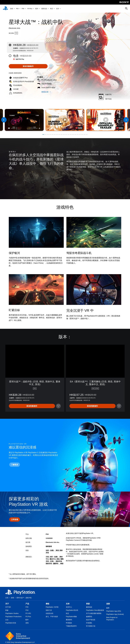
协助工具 (49, 610)
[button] (65, 120)
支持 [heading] (68, 604)
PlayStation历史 (11, 623)
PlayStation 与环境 (52, 607)
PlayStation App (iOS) (114, 611)
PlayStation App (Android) (115, 614)
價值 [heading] (47, 604)
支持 (58, 9)
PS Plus (30, 9)
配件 (37, 9)
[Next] (126, 120)
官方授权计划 (91, 626)
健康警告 (89, 617)
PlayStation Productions (13, 617)
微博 (108, 608)
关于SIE (8, 607)
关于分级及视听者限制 (94, 613)
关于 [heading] (7, 604)
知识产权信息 (91, 620)
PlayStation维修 (71, 617)
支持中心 (69, 607)
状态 (67, 613)
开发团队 (89, 623)
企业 (7, 620)
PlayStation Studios (12, 613)
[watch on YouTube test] (79, 128)
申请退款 (69, 623)
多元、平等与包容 (52, 617)
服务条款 (89, 607)
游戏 (12, 9)
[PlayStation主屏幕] (5, 9)
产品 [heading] (27, 604)
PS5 (17, 9)
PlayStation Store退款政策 (95, 610)
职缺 (7, 610)
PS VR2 (28, 613)
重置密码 (69, 620)
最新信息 (44, 9)
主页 (7, 598)
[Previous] (4, 120)
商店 (52, 9)
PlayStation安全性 (72, 610)
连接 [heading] (108, 604)
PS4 (23, 9)
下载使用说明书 (71, 626)
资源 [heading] (88, 604)
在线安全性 (50, 613)
